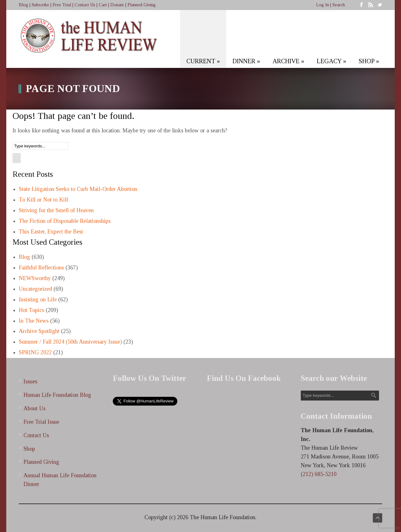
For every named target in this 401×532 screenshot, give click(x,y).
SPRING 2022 (35, 352)
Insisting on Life (38, 299)
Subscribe (40, 5)
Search (339, 5)
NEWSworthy (35, 278)
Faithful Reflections (41, 268)
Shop (29, 449)
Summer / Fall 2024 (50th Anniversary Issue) (70, 342)
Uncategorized (35, 289)
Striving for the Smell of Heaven (56, 210)
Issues (30, 381)
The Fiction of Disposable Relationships (65, 221)
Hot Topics (31, 310)
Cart (103, 5)
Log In (323, 5)
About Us (34, 408)
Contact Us (85, 5)
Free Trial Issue (41, 422)
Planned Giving (142, 5)
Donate (117, 5)
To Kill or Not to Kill (43, 200)
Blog (23, 5)
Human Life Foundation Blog (57, 395)
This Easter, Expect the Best (51, 232)
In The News (34, 321)
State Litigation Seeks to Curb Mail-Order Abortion (78, 189)
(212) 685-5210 (319, 474)
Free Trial (62, 5)
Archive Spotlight (39, 331)
